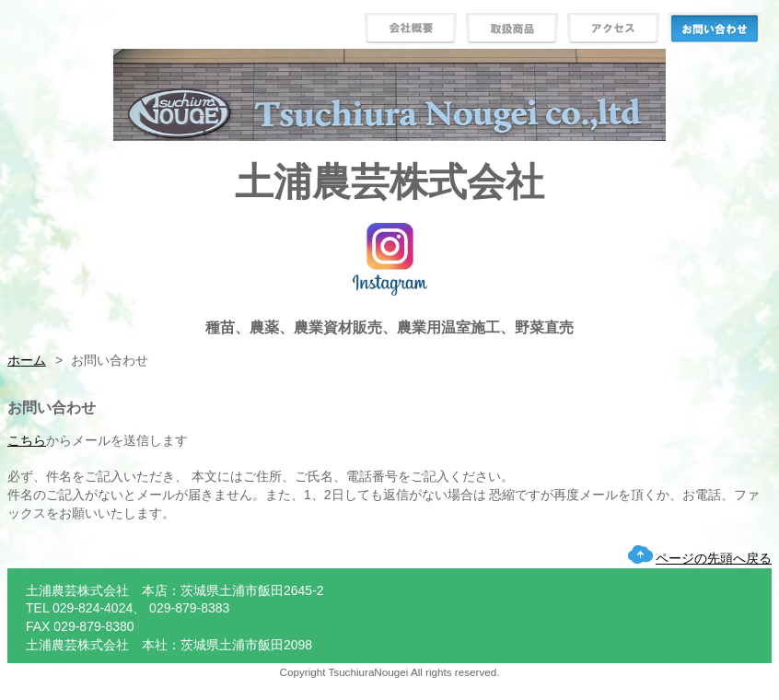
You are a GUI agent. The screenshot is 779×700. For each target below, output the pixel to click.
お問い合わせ (715, 29)
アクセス (613, 29)
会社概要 (411, 29)
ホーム (27, 360)
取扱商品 (512, 29)
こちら (27, 440)
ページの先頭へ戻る (714, 558)
